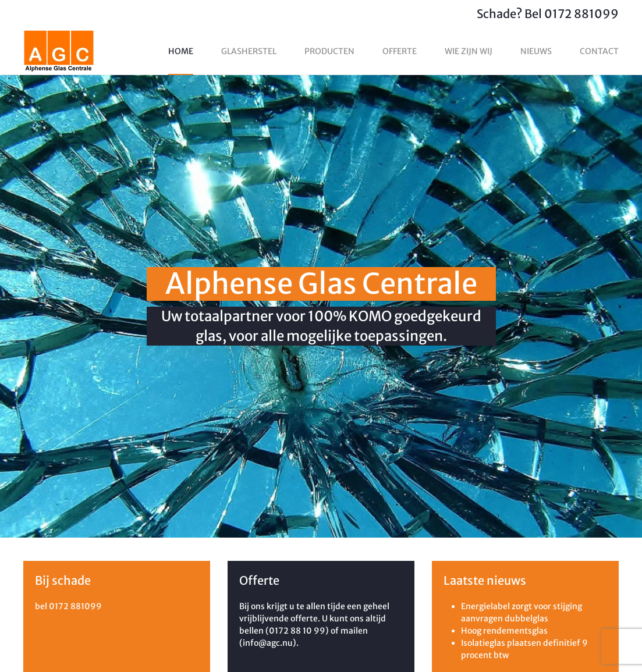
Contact (599, 51)
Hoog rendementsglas (504, 631)
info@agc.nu (268, 643)
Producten (329, 51)
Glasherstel (249, 51)
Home (181, 51)
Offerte (400, 51)
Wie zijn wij (469, 51)
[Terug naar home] (59, 51)
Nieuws (536, 51)
